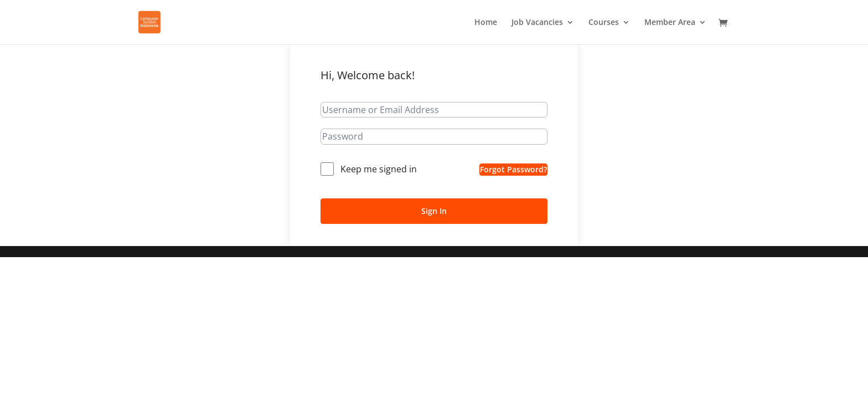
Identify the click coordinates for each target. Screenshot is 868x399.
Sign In (434, 211)
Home (486, 23)
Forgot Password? (513, 169)
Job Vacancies (537, 23)
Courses (604, 23)
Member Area (670, 23)
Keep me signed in (379, 169)
